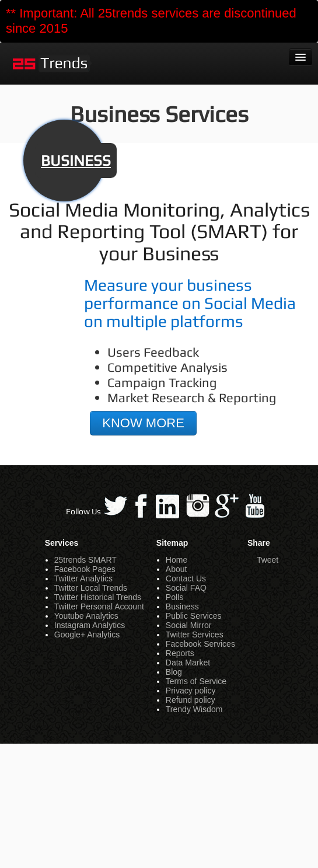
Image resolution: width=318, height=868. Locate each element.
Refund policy (191, 700)
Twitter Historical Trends (98, 597)
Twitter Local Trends (91, 588)
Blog (174, 672)
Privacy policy (191, 691)
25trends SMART (85, 560)
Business (182, 606)
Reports (180, 653)
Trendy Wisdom (194, 709)
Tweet (268, 560)
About (177, 569)
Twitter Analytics (83, 578)
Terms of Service (196, 681)
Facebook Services (200, 644)
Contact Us (186, 578)
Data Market (188, 663)
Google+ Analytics (87, 635)
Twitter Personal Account (99, 606)
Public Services (194, 616)
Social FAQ (186, 588)
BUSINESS (76, 161)
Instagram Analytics (90, 625)
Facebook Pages (85, 569)
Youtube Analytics (86, 616)
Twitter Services (195, 635)
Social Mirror (189, 625)
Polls (174, 597)
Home (177, 560)
